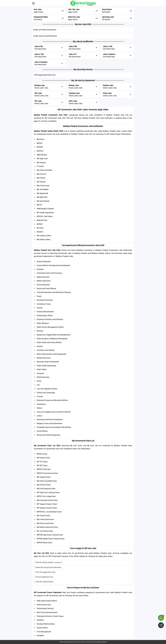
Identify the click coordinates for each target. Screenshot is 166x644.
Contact (83, 642)
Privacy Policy (90, 642)
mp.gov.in (58, 562)
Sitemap (104, 642)
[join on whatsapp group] (161, 618)
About (78, 642)
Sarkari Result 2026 (70, 642)
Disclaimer (98, 642)
